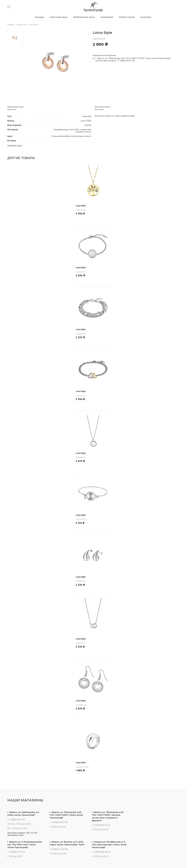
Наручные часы (59, 17)
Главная (11, 25)
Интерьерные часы (84, 17)
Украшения (107, 17)
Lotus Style (80, 206)
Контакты (146, 17)
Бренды (39, 17)
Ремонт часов (127, 17)
